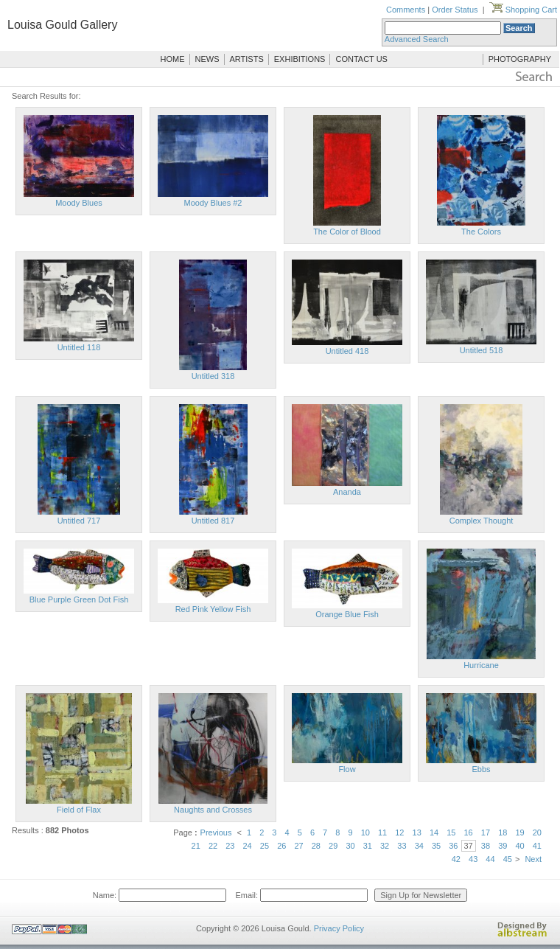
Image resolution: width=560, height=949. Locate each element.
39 (503, 846)
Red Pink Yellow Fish (213, 609)
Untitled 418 (347, 351)
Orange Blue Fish (347, 614)
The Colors (481, 232)
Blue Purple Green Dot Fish (79, 599)
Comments (406, 10)
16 (469, 832)
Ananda (347, 492)
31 (368, 846)
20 (537, 832)
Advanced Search (417, 39)
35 (436, 846)
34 (419, 846)
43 (473, 859)
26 (281, 846)
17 (486, 832)
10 (365, 832)
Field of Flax (79, 810)
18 (503, 832)
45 (508, 859)
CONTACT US (361, 59)
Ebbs (481, 769)
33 (402, 846)
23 (230, 846)
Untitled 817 (213, 521)
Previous (216, 832)
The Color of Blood (347, 232)
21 (196, 846)
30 (350, 846)
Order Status (455, 10)
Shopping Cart (523, 10)
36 (453, 846)
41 (537, 846)
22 (213, 846)
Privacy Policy (339, 928)
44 (490, 859)
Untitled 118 (79, 347)
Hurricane (481, 665)
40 (519, 846)
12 (399, 832)
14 (434, 832)
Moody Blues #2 (213, 203)
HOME (173, 59)
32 (385, 846)
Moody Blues (79, 203)
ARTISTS (247, 59)
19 (519, 832)
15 (451, 832)
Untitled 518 (482, 350)
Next (533, 859)
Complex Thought (482, 521)
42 (456, 859)
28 (316, 846)
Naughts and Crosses (213, 810)
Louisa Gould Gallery (62, 25)
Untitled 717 (79, 521)
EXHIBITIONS (300, 59)
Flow (347, 769)
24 (248, 846)
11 (382, 832)
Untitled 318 (213, 376)
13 (417, 832)
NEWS (207, 59)
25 (265, 846)
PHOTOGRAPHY (520, 59)
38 (486, 846)
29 (333, 846)
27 (298, 846)
